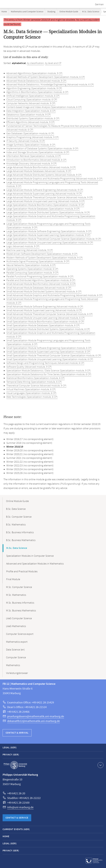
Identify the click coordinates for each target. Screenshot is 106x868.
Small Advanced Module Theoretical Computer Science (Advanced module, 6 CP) (50, 314)
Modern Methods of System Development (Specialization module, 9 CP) (45, 258)
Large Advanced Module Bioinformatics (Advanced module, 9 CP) (41, 167)
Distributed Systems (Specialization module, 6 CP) (33, 119)
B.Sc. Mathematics (16, 525)
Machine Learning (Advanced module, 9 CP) (30, 250)
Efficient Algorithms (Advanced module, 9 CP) (31, 122)
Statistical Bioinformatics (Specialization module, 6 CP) (36, 378)
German (99, 4)
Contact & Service (17, 818)
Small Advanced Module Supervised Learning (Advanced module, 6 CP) (44, 310)
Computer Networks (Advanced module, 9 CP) (31, 103)
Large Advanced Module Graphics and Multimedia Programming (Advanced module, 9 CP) (54, 179)
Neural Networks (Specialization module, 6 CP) (31, 265)
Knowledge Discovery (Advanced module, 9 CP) (32, 164)
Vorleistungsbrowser (17, 673)
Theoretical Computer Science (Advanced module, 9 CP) (36, 386)
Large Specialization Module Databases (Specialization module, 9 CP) (43, 209)
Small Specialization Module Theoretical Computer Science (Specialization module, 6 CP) (54, 356)
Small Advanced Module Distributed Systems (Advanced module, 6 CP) (44, 292)
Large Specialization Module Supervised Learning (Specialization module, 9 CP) (48, 235)
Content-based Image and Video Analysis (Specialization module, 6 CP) (44, 107)
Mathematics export (17, 642)
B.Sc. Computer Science (19, 517)
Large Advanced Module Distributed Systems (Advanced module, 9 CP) (44, 175)
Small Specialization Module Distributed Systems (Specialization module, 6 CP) (48, 329)
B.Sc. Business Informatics (20, 532)
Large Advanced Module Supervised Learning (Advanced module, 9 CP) (44, 194)
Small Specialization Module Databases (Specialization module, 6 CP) (43, 326)
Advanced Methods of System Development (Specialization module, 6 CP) (46, 77)
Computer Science (16, 658)
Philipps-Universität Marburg (15, 765)
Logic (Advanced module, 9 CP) (23, 246)
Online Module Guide (69, 12)
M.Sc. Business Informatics (20, 603)
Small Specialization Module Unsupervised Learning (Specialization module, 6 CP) (50, 359)
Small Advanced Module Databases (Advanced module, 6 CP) (39, 288)
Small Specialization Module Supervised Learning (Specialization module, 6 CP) (48, 352)
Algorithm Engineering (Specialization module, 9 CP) (34, 88)
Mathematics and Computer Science (27, 12)
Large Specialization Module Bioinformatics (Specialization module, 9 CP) (45, 205)
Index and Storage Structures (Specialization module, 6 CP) (38, 152)
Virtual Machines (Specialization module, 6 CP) (31, 389)
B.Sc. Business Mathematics (21, 540)
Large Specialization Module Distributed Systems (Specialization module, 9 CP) (48, 213)
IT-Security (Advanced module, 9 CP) (26, 141)
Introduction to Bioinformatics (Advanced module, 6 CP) (36, 160)
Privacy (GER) (11, 755)
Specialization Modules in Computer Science (30, 556)
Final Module (13, 579)
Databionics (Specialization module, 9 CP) (29, 115)
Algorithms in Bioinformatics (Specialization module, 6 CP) (37, 92)
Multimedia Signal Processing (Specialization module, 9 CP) (38, 262)
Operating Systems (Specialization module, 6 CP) (32, 269)
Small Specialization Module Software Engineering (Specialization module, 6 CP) (49, 348)
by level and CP (53, 63)
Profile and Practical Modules (22, 572)
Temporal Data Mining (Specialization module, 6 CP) (34, 382)
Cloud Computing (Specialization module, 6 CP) (32, 100)
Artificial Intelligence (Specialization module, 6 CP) (33, 96)
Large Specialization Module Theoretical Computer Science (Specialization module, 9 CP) (54, 239)
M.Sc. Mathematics (16, 595)
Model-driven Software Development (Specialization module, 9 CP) (42, 254)
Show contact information (100, 765)
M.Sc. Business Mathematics (21, 611)
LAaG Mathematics (16, 626)
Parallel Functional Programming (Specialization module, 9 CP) (40, 277)
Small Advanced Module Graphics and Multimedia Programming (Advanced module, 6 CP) (54, 295)
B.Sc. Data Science (16, 509)
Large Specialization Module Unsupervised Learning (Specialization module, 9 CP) (50, 243)
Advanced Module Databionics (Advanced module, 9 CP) (36, 81)
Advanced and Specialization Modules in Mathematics (35, 564)
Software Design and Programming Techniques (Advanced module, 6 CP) (45, 363)
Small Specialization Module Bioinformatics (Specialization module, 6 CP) (45, 322)
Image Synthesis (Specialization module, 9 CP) (31, 145)
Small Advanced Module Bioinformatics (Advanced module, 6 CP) (41, 284)
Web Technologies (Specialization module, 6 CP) (32, 397)
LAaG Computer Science (19, 618)
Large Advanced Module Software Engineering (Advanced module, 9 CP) (45, 190)
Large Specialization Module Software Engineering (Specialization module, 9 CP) (49, 231)
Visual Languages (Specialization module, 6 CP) (31, 393)
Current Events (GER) (16, 829)
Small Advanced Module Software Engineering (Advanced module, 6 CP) (45, 307)
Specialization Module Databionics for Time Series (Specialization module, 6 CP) (49, 374)
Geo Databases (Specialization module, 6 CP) (30, 134)
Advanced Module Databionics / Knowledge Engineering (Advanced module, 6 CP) (50, 85)
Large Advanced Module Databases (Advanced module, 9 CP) (39, 171)
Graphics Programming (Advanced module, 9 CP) (33, 137)
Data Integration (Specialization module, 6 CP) (31, 111)
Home (4, 12)
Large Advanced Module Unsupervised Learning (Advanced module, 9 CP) (46, 201)
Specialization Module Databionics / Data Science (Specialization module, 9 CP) (49, 371)
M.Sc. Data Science (91, 12)
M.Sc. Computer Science (19, 587)
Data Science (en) (15, 650)
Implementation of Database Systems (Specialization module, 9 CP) (42, 149)
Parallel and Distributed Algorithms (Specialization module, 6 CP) (41, 280)
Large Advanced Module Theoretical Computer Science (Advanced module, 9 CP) (50, 198)
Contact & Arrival (17, 733)
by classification (35, 63)
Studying (51, 12)
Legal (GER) (10, 748)
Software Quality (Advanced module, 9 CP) (29, 367)
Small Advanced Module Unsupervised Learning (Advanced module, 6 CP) (46, 318)
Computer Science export (20, 634)
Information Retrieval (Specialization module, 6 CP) (34, 156)
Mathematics (13, 665)
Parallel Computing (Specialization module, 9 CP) (32, 273)
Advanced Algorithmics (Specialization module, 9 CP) (34, 73)
